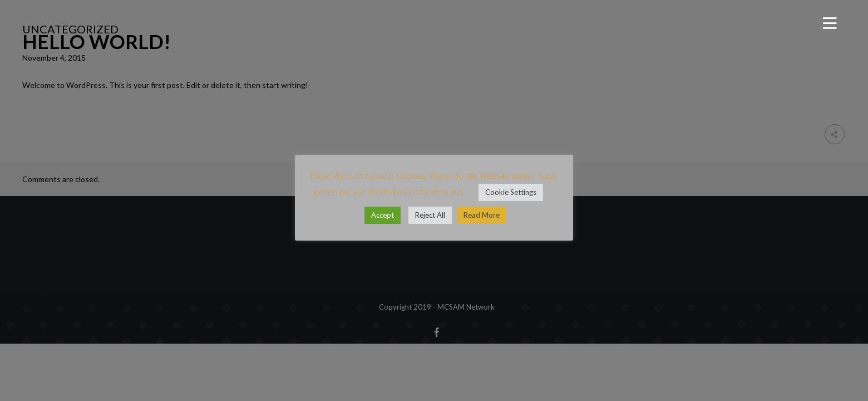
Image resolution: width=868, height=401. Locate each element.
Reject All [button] (430, 215)
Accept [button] (383, 215)
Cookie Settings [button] (511, 192)
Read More (482, 215)
